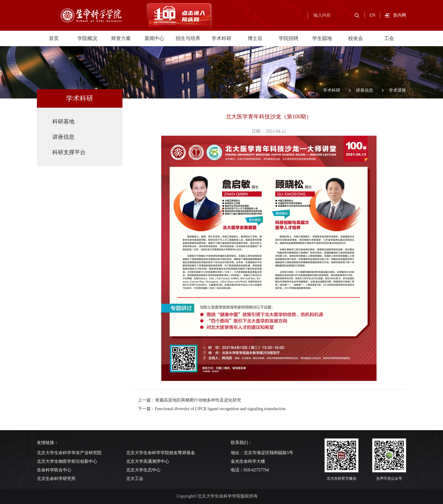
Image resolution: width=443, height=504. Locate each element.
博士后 (255, 38)
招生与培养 (188, 38)
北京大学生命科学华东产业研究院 (69, 453)
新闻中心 (154, 38)
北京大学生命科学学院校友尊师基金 (161, 453)
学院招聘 (289, 38)
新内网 (400, 15)
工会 (389, 38)
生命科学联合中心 (54, 470)
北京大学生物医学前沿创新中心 (67, 461)
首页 (54, 38)
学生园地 (322, 38)
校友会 (356, 38)
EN (372, 15)
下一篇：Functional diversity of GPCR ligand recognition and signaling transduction (212, 409)
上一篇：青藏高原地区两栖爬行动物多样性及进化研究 (190, 400)
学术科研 (221, 38)
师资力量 (121, 38)
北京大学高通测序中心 (148, 461)
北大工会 (135, 479)
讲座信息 (365, 90)
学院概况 (87, 38)
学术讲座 (397, 90)
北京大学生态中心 (143, 470)
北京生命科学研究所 (56, 479)
